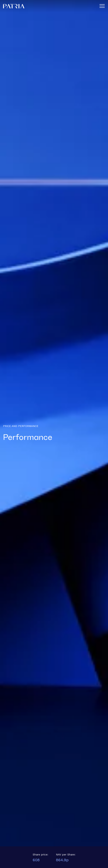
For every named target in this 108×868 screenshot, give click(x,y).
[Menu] (102, 6)
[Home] (49, 6)
